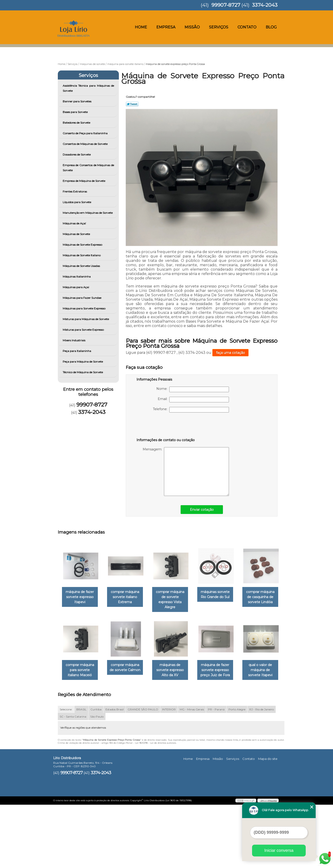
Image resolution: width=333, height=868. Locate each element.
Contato (247, 27)
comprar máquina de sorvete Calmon (175, 663)
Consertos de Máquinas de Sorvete (85, 144)
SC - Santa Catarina (73, 780)
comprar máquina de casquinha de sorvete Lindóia (81, 665)
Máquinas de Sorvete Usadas (82, 266)
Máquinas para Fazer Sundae (82, 298)
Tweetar (132, 104)
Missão (192, 27)
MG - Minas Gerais (192, 773)
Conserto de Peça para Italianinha (85, 133)
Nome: (193, 389)
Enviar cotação (202, 510)
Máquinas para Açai (76, 287)
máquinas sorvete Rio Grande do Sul (222, 594)
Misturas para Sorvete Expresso (84, 330)
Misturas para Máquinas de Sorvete (86, 319)
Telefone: (191, 410)
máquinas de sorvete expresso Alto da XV (222, 665)
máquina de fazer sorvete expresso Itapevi (81, 597)
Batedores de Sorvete (77, 123)
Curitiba (96, 773)
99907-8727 (226, 5)
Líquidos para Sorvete (77, 202)
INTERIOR (169, 773)
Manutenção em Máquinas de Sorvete (88, 213)
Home (141, 27)
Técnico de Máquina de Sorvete (83, 372)
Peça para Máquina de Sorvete (83, 362)
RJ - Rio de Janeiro (262, 773)
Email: (193, 400)
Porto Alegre (237, 773)
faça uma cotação (230, 353)
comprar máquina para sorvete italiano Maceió (128, 665)
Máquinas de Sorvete (77, 234)
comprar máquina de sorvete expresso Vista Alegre (175, 597)
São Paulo (97, 780)
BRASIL (81, 773)
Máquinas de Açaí (75, 223)
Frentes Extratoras (75, 191)
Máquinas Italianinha (77, 277)
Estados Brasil (115, 773)
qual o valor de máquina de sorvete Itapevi (128, 733)
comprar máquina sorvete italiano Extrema (128, 597)
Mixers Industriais (74, 340)
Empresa (166, 27)
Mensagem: (186, 472)
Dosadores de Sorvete (77, 154)
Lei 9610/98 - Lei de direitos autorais (156, 806)
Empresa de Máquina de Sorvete (84, 181)
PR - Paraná (216, 773)
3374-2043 (265, 5)
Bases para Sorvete (76, 112)
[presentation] (166, 426)
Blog (271, 27)
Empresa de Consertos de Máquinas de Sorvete (88, 168)
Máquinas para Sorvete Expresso (84, 308)
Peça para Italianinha (77, 351)
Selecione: (66, 773)
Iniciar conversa (279, 850)
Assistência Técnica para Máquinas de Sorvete (88, 88)
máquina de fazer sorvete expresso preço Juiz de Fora (81, 733)
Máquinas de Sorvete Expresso (83, 245)
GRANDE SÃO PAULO (143, 773)
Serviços (219, 27)
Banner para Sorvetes (77, 101)
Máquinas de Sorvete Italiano (82, 255)
